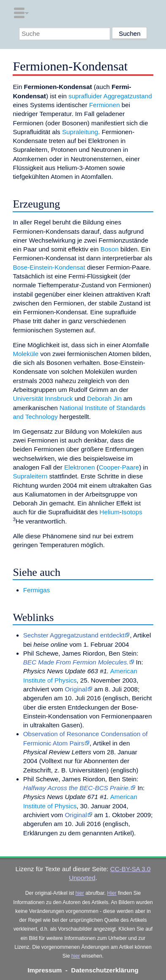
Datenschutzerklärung (105, 970)
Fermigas (37, 590)
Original (76, 689)
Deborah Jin (104, 398)
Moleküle (26, 354)
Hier (112, 893)
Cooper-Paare (119, 467)
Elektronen (80, 467)
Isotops (132, 512)
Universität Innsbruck (43, 398)
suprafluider (85, 96)
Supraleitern (30, 476)
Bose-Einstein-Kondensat (49, 267)
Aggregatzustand (128, 96)
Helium (110, 512)
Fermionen (105, 105)
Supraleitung (80, 132)
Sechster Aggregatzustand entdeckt (74, 635)
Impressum (45, 970)
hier (80, 893)
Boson (110, 249)
